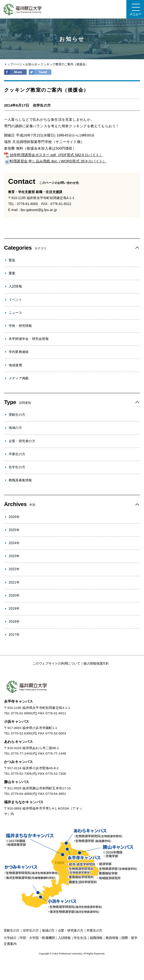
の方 (12, 931)
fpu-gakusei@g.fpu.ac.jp (39, 210)
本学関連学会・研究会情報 (29, 339)
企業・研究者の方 (22, 441)
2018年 (14, 622)
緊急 (12, 260)
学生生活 (80, 938)
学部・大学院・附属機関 (37, 938)
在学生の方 (42, 105)
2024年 (14, 543)
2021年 (14, 582)
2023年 (14, 556)
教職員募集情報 (20, 480)
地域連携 (15, 365)
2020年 (14, 596)
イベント (15, 300)
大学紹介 (10, 938)
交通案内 (10, 944)
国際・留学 (129, 938)
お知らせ (31, 64)
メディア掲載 (19, 378)
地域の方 (15, 428)
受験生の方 (17, 415)
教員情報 (112, 938)
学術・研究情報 (20, 326)
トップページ (13, 64)
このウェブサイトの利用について (56, 663)
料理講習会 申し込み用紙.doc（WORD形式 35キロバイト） (55, 161)
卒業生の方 (17, 454)
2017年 (14, 635)
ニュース (15, 313)
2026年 (14, 517)
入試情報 (15, 286)
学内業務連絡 (19, 352)
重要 (12, 273)
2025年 (14, 530)
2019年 (14, 609)
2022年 (14, 569)
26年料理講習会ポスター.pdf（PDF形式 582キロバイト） (53, 155)
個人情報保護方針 (96, 663)
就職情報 (96, 938)
